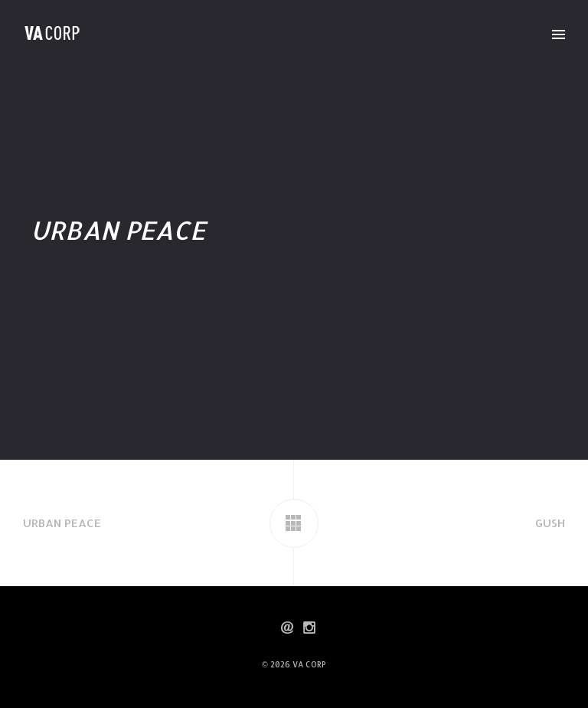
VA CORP (309, 664)
